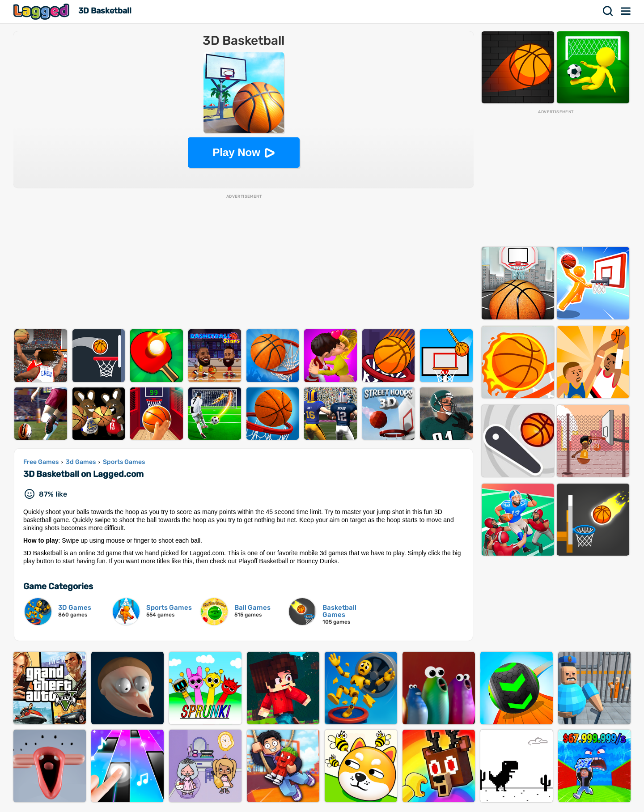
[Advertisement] (244, 262)
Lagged (42, 11)
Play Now (236, 152)
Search (608, 11)
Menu (626, 11)
